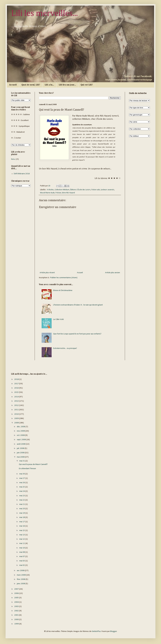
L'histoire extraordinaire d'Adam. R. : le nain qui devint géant (78, 305)
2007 (17, 589)
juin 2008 (21, 453)
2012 (17, 405)
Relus (13, 159)
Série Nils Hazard (68, 193)
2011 (17, 410)
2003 (17, 606)
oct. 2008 (21, 435)
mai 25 (22, 487)
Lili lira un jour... (67, 85)
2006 (17, 593)
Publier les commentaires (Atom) (64, 278)
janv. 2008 (21, 584)
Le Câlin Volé (58, 319)
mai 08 (22, 552)
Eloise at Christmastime (63, 290)
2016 (17, 388)
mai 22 (22, 500)
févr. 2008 (21, 579)
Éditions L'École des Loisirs (80, 190)
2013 (17, 401)
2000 (17, 620)
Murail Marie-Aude (47, 193)
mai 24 (22, 491)
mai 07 (22, 557)
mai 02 (22, 565)
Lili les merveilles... (44, 13)
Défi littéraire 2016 (22, 174)
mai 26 (22, 483)
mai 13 (22, 535)
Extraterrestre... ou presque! (65, 348)
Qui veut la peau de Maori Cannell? (33, 464)
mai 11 (22, 543)
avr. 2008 (21, 571)
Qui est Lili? (87, 85)
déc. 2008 (21, 427)
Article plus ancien (113, 273)
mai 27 (22, 478)
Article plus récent (47, 273)
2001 (17, 615)
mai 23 (22, 496)
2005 (17, 598)
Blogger (113, 631)
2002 (17, 611)
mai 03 (22, 561)
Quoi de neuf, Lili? (31, 85)
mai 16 (22, 526)
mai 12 (22, 539)
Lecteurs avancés (108, 190)
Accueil (13, 85)
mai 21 (22, 504)
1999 (17, 624)
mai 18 (22, 517)
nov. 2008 (21, 431)
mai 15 (22, 531)
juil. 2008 (21, 448)
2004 (17, 602)
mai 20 (22, 509)
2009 (17, 419)
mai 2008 (21, 457)
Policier (58, 193)
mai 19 (22, 513)
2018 (17, 379)
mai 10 (22, 548)
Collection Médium (62, 190)
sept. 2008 (22, 440)
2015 (17, 392)
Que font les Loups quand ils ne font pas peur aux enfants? (77, 334)
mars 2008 (21, 575)
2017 (17, 384)
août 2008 (21, 444)
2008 (17, 423)
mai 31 (22, 461)
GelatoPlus (96, 631)
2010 (17, 414)
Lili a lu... (49, 85)
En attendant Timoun (27, 469)
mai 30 (22, 474)
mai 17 (22, 522)
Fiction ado (96, 190)
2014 (17, 397)
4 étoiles (51, 190)
